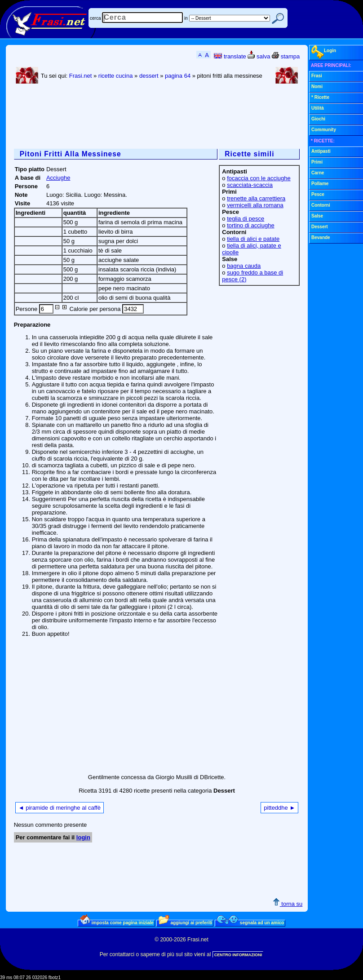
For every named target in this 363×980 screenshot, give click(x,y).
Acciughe (58, 178)
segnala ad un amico (250, 922)
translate (230, 56)
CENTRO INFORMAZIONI (238, 955)
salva (259, 56)
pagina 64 (178, 76)
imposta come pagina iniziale (117, 922)
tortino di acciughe (251, 225)
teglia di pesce (246, 219)
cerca (95, 18)
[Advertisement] (177, 117)
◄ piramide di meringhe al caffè (60, 808)
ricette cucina (116, 76)
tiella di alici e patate (253, 239)
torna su (288, 904)
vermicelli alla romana (255, 205)
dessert (149, 76)
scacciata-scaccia (250, 185)
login (83, 837)
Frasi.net (81, 76)
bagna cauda (244, 266)
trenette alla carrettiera (256, 198)
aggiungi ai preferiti (186, 922)
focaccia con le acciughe (259, 178)
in (186, 18)
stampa (286, 56)
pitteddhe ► (279, 808)
